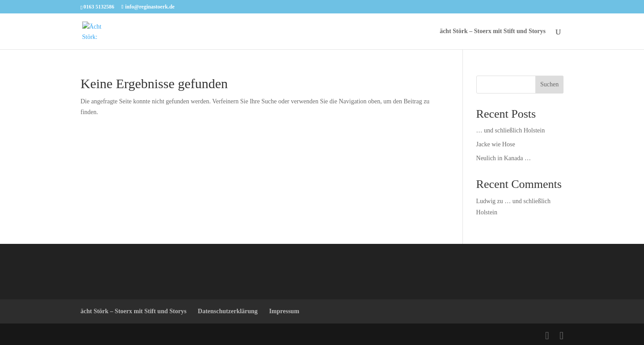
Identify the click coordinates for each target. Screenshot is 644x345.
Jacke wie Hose (496, 144)
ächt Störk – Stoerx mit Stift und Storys (493, 31)
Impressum (284, 311)
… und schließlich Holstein (511, 130)
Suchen (549, 84)
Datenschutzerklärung (228, 311)
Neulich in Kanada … (504, 158)
